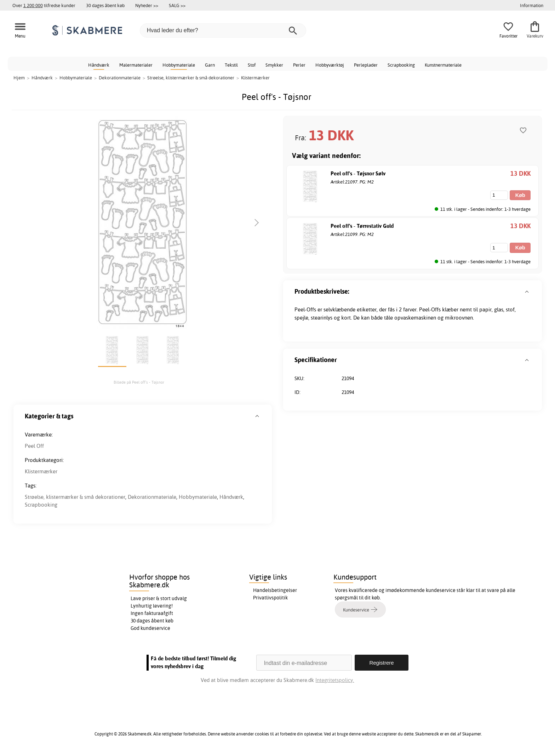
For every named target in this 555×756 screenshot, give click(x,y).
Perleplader (366, 65)
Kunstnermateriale (443, 65)
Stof (252, 65)
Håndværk (99, 65)
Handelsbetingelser (275, 590)
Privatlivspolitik (270, 598)
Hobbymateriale (179, 65)
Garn (210, 65)
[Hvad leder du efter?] (223, 30)
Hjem (19, 78)
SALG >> (177, 5)
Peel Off (34, 446)
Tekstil (231, 65)
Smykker (274, 65)
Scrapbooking (401, 65)
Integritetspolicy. (335, 680)
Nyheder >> (147, 5)
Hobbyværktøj (330, 65)
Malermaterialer (136, 65)
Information (532, 5)
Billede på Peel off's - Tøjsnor (139, 382)
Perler (299, 65)
